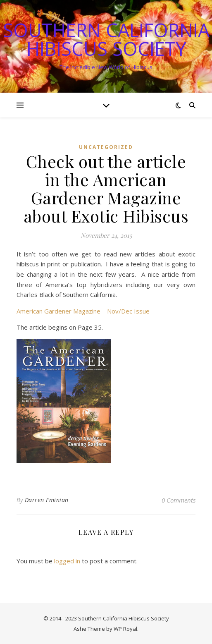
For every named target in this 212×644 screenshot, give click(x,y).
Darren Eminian (47, 500)
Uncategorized (106, 147)
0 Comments (179, 500)
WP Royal (125, 629)
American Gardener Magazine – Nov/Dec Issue (83, 311)
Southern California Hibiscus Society (106, 39)
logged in (67, 561)
